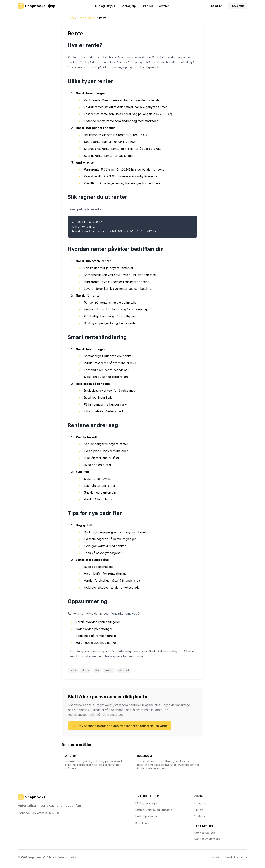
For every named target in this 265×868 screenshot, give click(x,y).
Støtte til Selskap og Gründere (154, 810)
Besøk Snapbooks (236, 857)
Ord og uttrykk (105, 6)
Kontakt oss (142, 823)
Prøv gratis (237, 6)
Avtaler (164, 6)
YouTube (200, 816)
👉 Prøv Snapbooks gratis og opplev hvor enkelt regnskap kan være (120, 726)
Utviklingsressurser (147, 816)
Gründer (147, 6)
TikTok (199, 810)
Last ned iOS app (205, 833)
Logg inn (217, 6)
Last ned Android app (207, 839)
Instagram (200, 803)
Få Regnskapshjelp (147, 803)
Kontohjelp (128, 6)
